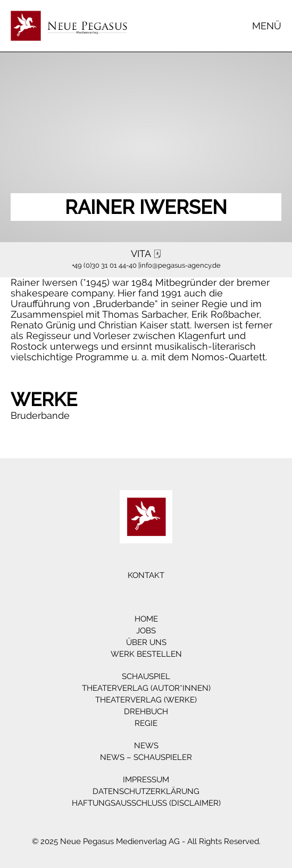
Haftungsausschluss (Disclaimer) (146, 803)
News (146, 746)
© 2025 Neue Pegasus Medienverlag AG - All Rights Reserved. (146, 841)
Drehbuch (146, 712)
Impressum (146, 780)
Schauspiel (146, 676)
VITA (147, 254)
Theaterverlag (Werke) (146, 700)
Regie (146, 723)
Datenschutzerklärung (146, 791)
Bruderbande (40, 415)
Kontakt (146, 575)
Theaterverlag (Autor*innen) (146, 688)
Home (146, 619)
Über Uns (146, 642)
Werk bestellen (146, 654)
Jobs (146, 631)
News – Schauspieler (146, 757)
